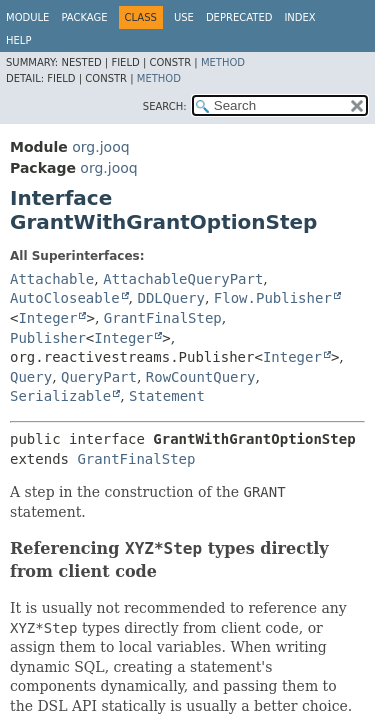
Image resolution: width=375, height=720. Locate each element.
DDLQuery (170, 298)
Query (31, 377)
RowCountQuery (201, 377)
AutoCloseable (65, 298)
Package (84, 17)
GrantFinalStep (163, 318)
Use (184, 17)
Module (27, 17)
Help (18, 40)
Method (223, 62)
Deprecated (239, 17)
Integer (47, 318)
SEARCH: (165, 106)
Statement (167, 396)
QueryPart (99, 377)
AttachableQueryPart (183, 279)
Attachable (52, 279)
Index (299, 17)
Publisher (48, 338)
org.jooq (100, 147)
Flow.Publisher (273, 298)
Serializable (60, 396)
